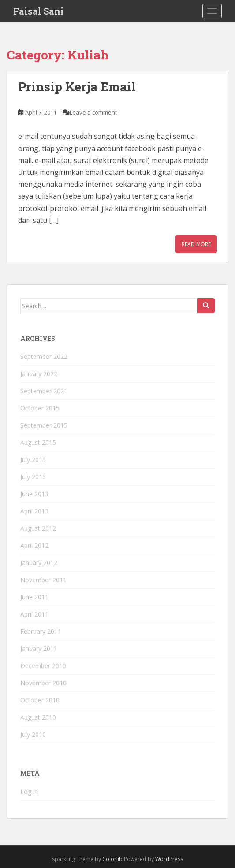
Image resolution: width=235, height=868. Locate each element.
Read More (196, 244)
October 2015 (40, 408)
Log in (29, 792)
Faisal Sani (39, 11)
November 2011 (43, 580)
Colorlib (112, 859)
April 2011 (34, 614)
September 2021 (44, 391)
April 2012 (34, 545)
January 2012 (39, 563)
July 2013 (33, 477)
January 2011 (39, 648)
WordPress (169, 859)
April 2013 (34, 511)
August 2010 (38, 717)
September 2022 (44, 356)
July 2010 (33, 734)
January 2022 (39, 374)
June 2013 (34, 494)
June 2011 (34, 597)
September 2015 (44, 425)
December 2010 (43, 666)
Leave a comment (93, 112)
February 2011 (41, 631)
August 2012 (38, 528)
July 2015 (33, 460)
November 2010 (43, 683)
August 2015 (38, 442)
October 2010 (40, 700)
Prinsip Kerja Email (77, 87)
